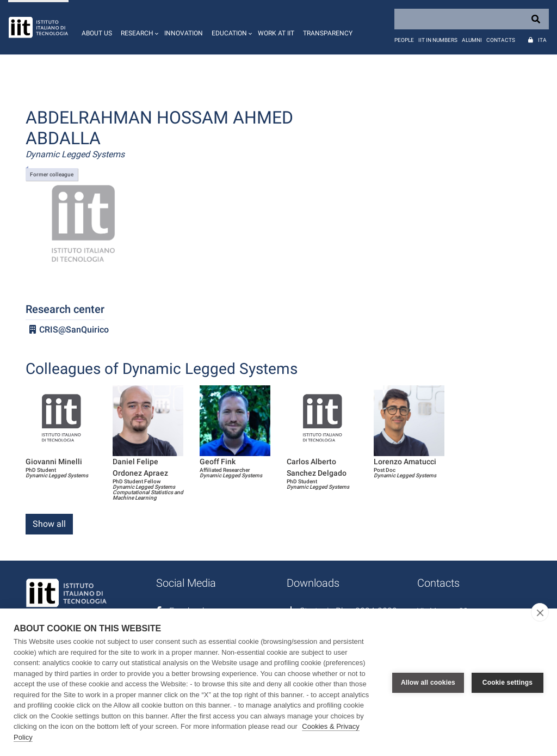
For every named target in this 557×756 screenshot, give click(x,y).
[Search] (472, 19)
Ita (542, 40)
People (404, 40)
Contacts (501, 40)
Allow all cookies (428, 683)
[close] (540, 612)
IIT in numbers (438, 40)
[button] (138, 27)
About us (97, 33)
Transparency (328, 33)
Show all (49, 524)
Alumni (472, 40)
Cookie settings (508, 683)
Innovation (184, 33)
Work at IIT (276, 33)
